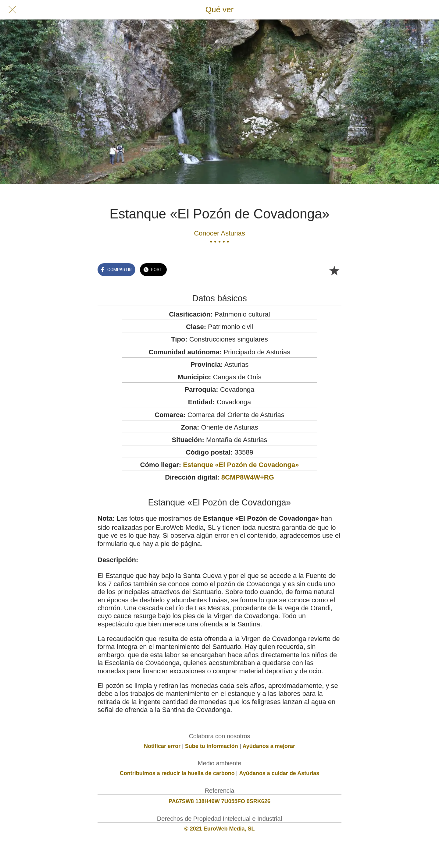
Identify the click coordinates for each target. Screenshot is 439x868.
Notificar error (162, 746)
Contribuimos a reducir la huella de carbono (177, 773)
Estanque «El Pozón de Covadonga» (241, 465)
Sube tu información (212, 746)
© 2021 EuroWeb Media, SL (220, 829)
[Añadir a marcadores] (334, 270)
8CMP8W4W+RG (248, 477)
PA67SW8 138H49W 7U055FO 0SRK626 (220, 801)
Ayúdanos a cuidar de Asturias (279, 773)
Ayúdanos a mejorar (269, 746)
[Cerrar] (12, 10)
